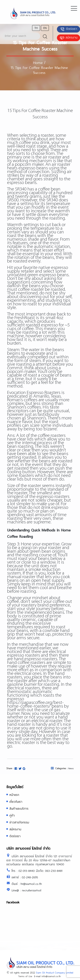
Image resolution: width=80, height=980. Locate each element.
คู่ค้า (12, 815)
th (36, 28)
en (45, 28)
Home (38, 63)
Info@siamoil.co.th (51, 976)
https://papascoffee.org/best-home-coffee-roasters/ (35, 705)
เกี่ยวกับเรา (16, 801)
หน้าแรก (14, 795)
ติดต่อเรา (69, 29)
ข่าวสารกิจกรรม (19, 822)
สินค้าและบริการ (19, 808)
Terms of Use (25, 976)
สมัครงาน (68, 38)
